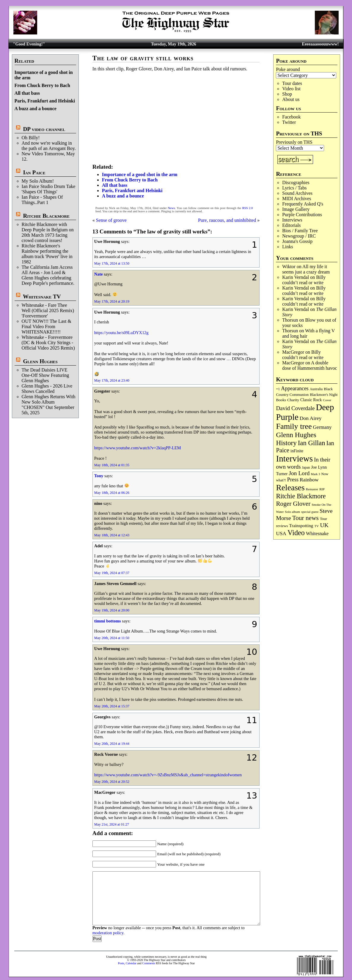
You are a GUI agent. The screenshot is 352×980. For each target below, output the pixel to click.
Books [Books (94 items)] (281, 400)
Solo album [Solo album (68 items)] (292, 512)
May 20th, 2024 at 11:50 (112, 638)
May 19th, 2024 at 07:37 (112, 573)
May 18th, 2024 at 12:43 (112, 535)
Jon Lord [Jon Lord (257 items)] (299, 473)
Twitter (289, 122)
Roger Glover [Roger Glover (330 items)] (293, 504)
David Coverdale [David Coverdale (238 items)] (295, 408)
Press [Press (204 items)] (293, 480)
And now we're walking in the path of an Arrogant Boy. (49, 146)
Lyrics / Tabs (294, 188)
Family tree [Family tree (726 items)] (294, 426)
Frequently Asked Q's (303, 204)
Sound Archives (297, 193)
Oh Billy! (31, 138)
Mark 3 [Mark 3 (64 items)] (315, 474)
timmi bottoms (108, 621)
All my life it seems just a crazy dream (306, 269)
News (171, 208)
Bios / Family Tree (300, 231)
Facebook (291, 117)
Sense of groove (111, 220)
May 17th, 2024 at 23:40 (112, 380)
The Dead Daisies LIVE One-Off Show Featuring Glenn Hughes (45, 375)
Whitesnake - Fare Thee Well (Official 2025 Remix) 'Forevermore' (48, 310)
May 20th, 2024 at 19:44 (112, 744)
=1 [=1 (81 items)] (278, 389)
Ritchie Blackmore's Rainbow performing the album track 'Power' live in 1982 (47, 254)
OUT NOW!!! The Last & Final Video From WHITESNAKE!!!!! (47, 327)
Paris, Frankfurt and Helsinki (45, 101)
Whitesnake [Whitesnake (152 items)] (317, 534)
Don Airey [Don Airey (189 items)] (311, 418)
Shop (287, 94)
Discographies (296, 182)
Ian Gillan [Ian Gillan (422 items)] (312, 443)
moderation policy (108, 933)
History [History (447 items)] (286, 443)
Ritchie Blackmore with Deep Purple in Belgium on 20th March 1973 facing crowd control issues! (48, 232)
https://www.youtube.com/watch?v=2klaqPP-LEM (138, 448)
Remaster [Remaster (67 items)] (312, 489)
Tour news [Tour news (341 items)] (305, 518)
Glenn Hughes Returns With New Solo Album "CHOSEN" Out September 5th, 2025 (49, 405)
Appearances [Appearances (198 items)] (295, 388)
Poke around (288, 69)
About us (291, 99)
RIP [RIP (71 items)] (322, 489)
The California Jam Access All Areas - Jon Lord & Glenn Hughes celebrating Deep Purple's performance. (48, 275)
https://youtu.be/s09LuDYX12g (121, 333)
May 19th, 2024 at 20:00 (112, 610)
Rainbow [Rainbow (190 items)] (309, 480)
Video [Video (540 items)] (296, 533)
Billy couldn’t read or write (304, 280)
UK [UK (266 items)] (324, 525)
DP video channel (44, 129)
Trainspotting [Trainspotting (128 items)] (301, 526)
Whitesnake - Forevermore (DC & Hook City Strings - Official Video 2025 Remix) (48, 343)
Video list (291, 89)
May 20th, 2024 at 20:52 (112, 782)
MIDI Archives (297, 199)
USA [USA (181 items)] (281, 534)
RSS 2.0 (248, 208)
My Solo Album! (38, 181)
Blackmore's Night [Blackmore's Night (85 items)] (324, 395)
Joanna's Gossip (297, 241)
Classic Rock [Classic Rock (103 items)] (311, 400)
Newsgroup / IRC (299, 236)
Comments (148, 963)
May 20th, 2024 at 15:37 (112, 706)
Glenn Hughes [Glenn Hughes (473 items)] (296, 435)
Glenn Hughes (40, 361)
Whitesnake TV (42, 297)
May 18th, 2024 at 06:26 (112, 493)
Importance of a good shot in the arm (140, 174)
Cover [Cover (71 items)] (327, 400)
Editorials (291, 225)
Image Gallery (296, 209)
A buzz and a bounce (36, 109)
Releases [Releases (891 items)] (290, 487)
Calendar (131, 963)
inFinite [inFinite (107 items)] (297, 451)
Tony (99, 476)
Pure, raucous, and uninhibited (227, 220)
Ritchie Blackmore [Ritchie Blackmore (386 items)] (301, 496)
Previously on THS (294, 142)
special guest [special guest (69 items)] (310, 512)
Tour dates (292, 83)
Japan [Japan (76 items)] (306, 467)
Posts (121, 963)
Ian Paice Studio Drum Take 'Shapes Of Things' (49, 189)
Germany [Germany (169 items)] (322, 427)
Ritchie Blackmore (46, 216)
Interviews (292, 220)
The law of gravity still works (143, 58)
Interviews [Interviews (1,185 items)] (294, 459)
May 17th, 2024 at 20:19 (112, 301)
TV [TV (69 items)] (316, 526)
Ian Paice (34, 172)
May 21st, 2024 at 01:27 (112, 824)
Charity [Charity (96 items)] (293, 400)
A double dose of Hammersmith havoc (309, 365)
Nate (99, 274)
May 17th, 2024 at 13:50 (112, 263)
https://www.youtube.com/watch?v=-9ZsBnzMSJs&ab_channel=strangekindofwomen (168, 775)
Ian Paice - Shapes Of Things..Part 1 (42, 200)
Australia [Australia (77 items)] (316, 389)
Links (287, 247)
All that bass (27, 93)
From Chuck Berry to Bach (42, 85)
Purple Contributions (302, 215)
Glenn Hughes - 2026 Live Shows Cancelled (47, 389)
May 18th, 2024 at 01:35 (112, 465)
